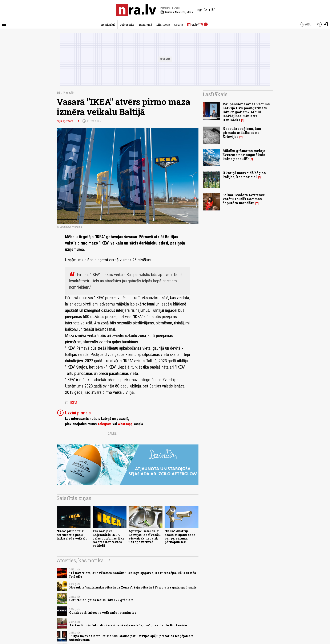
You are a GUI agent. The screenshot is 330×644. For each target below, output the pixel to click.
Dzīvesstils (127, 25)
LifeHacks (163, 25)
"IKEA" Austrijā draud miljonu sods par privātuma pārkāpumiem (180, 536)
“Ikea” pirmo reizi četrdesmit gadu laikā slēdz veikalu (72, 535)
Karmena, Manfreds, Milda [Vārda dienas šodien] (177, 12)
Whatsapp (125, 424)
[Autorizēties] (326, 24)
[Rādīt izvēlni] (4, 24)
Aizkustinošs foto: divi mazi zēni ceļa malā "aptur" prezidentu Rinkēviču (128, 625)
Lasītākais (215, 94)
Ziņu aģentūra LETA (68, 121)
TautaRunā (145, 25)
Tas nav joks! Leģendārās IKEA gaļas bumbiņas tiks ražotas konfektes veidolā (108, 538)
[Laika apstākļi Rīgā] (206, 10)
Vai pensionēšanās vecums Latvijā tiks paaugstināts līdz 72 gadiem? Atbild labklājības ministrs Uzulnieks (246, 112)
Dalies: (112, 434)
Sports (179, 25)
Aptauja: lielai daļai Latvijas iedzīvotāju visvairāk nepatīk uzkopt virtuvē (145, 536)
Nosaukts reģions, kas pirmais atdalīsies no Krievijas (242, 133)
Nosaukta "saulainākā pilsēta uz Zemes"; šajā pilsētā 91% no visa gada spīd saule (133, 587)
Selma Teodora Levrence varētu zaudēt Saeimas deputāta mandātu (244, 199)
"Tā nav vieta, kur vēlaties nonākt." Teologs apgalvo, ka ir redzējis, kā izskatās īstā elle (133, 575)
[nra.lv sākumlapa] (136, 10)
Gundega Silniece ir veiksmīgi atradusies (103, 613)
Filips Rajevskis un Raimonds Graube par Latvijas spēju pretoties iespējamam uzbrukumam (131, 638)
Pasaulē (69, 92)
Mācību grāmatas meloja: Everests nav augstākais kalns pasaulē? (244, 155)
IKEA (71, 403)
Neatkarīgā (108, 25)
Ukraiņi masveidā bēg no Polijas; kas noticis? (244, 175)
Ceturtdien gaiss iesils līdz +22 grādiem (101, 600)
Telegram (104, 424)
